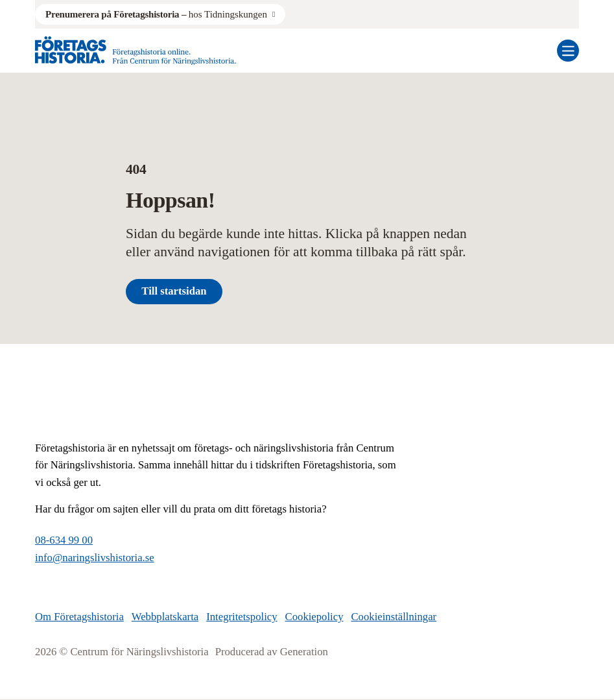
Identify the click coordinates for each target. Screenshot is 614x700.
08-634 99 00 (64, 540)
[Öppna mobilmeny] (568, 51)
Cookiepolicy (314, 617)
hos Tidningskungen (156, 14)
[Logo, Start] (136, 51)
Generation (304, 652)
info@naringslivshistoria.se (95, 558)
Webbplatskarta (165, 617)
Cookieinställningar (394, 617)
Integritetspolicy (242, 617)
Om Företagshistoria (79, 617)
